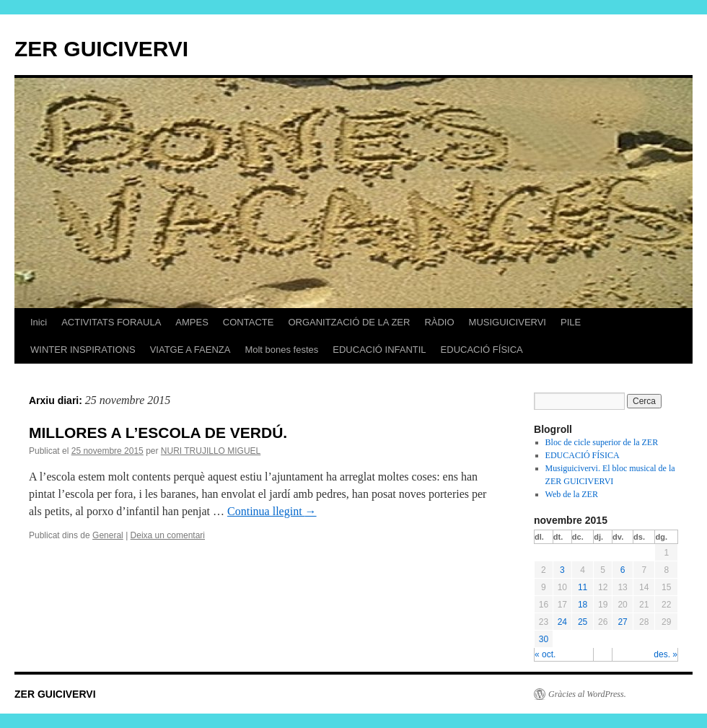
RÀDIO (439, 322)
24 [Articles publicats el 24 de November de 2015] (562, 622)
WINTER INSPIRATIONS (83, 350)
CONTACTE (249, 322)
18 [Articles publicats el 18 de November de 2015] (583, 605)
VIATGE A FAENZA (190, 350)
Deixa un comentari (168, 535)
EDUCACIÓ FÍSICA (482, 350)
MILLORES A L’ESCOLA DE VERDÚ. (158, 433)
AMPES (192, 322)
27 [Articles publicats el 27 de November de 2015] (622, 622)
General (108, 535)
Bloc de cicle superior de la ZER (602, 442)
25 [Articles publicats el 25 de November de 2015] (583, 622)
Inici (39, 322)
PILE (571, 322)
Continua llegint (272, 511)
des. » (666, 654)
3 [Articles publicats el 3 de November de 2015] (562, 570)
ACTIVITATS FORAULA (111, 322)
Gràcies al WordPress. (587, 694)
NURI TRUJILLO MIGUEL (211, 451)
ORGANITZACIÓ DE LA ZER (349, 322)
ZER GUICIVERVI (101, 49)
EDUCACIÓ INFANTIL (379, 350)
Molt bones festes (281, 350)
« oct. (545, 654)
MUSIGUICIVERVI (508, 322)
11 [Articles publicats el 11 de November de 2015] (583, 587)
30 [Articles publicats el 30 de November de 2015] (544, 639)
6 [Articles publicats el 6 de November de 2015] (623, 570)
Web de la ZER (572, 494)
